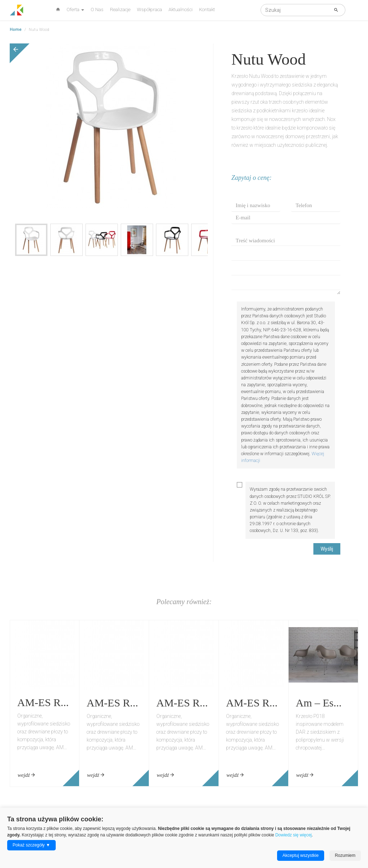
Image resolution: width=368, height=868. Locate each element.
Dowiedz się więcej (293, 835)
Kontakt (207, 10)
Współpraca (149, 10)
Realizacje (120, 10)
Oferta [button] (75, 10)
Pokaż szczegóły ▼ (31, 845)
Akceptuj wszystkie (301, 855)
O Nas (97, 10)
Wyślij (327, 549)
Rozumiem (345, 855)
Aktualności (181, 10)
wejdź (26, 775)
